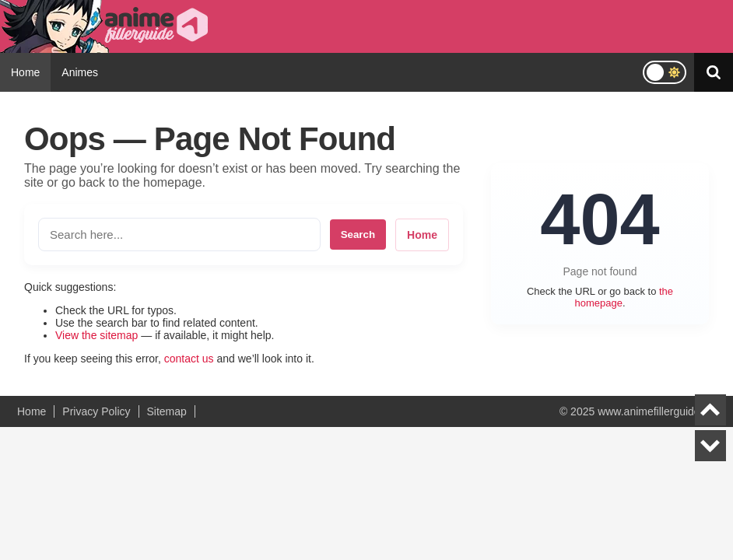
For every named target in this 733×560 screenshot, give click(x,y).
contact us (189, 359)
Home (25, 72)
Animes (80, 72)
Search (358, 234)
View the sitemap (96, 335)
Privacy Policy (96, 411)
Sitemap (167, 411)
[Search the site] (179, 234)
